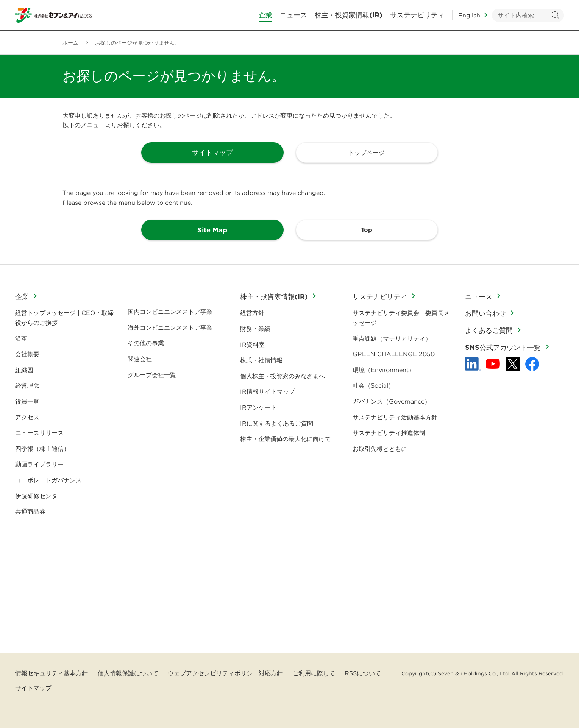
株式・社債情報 (261, 360)
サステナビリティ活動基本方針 (395, 417)
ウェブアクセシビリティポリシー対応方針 (225, 673)
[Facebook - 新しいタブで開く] (532, 364)
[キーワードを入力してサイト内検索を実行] (528, 15)
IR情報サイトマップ (268, 391)
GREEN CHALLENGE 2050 (394, 354)
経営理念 (27, 385)
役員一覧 (27, 401)
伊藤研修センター (39, 496)
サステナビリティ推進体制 (389, 433)
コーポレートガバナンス (48, 480)
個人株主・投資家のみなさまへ (282, 376)
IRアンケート (258, 407)
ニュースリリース (39, 433)
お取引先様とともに (380, 449)
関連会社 (140, 359)
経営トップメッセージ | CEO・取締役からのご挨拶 (64, 318)
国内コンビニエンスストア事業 (170, 312)
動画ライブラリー (39, 464)
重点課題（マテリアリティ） (392, 338)
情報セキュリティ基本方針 (52, 673)
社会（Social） (373, 385)
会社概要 (27, 354)
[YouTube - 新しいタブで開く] (493, 364)
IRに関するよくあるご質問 (277, 423)
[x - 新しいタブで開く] (513, 364)
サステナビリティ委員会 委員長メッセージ (401, 318)
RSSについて (363, 673)
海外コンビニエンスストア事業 (170, 327)
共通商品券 (30, 511)
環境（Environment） (384, 370)
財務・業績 (255, 329)
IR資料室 (252, 345)
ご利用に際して (314, 673)
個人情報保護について (128, 673)
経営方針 (252, 313)
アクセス (27, 417)
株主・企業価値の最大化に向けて (286, 439)
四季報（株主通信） (42, 449)
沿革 (21, 338)
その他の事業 (146, 343)
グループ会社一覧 (152, 375)
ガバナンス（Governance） (392, 401)
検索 (555, 15)
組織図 (24, 370)
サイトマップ (33, 688)
